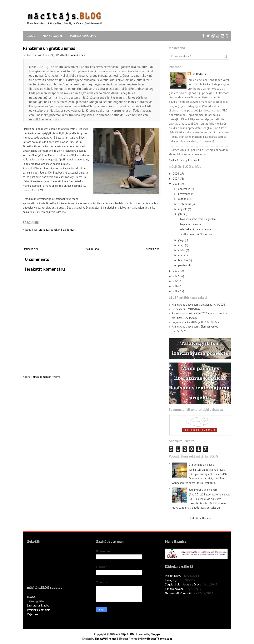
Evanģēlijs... (172, 580)
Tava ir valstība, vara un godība (198, 219)
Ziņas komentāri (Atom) (46, 377)
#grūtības (43, 230)
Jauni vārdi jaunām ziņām (203, 490)
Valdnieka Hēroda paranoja (195, 229)
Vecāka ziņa (153, 249)
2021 (176, 281)
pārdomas (69, 230)
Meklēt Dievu (173, 576)
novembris (185, 194)
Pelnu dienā (179, 309)
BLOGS (31, 597)
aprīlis (182, 250)
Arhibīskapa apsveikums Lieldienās (192, 305)
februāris (183, 260)
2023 (176, 271)
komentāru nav (76, 55)
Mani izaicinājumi (83, 36)
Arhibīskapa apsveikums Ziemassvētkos (195, 327)
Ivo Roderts (199, 74)
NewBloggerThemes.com (156, 639)
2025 (176, 179)
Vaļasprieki (34, 614)
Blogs (31, 36)
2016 (176, 286)
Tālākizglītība (36, 601)
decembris (185, 189)
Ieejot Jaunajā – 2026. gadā (188, 322)
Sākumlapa (92, 249)
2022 (176, 276)
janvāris (183, 265)
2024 (176, 184)
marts (182, 255)
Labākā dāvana (174, 589)
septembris (185, 204)
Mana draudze (53, 36)
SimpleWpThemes (106, 639)
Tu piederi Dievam (190, 224)
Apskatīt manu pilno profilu (185, 160)
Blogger (206, 518)
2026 (176, 174)
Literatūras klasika (38, 605)
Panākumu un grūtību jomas (49, 48)
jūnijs (181, 240)
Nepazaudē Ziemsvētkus (180, 593)
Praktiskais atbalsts (39, 610)
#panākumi (56, 230)
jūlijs (181, 214)
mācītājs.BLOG (125, 634)
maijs (182, 245)
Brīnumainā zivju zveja (202, 465)
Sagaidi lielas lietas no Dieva (183, 584)
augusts (183, 209)
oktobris (183, 199)
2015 (176, 291)
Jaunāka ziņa (31, 249)
